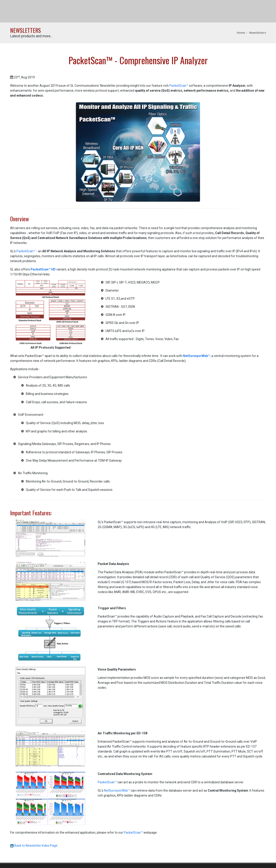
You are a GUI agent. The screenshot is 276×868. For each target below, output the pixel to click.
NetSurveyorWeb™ (117, 790)
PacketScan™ (179, 86)
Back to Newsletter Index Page (34, 846)
